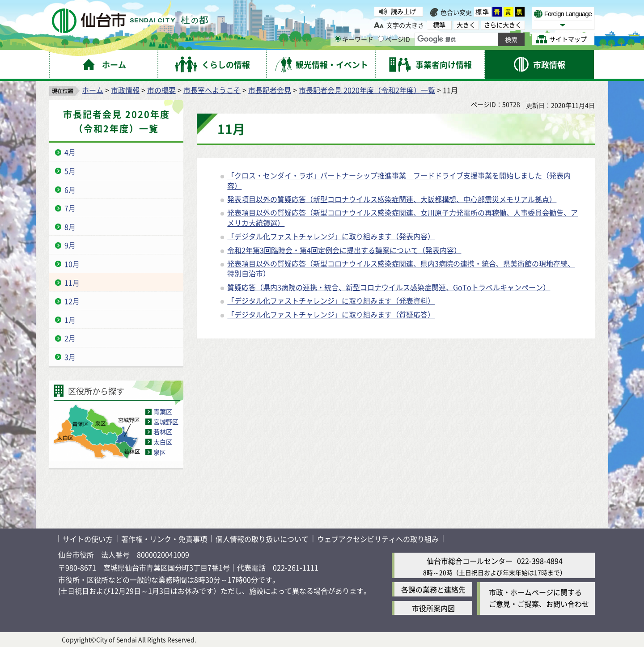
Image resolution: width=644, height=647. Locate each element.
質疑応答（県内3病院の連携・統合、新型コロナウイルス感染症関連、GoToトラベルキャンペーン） (389, 287)
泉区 (160, 452)
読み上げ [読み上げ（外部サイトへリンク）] (403, 11)
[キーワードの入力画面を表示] (338, 39)
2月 (70, 338)
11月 (72, 283)
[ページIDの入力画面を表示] (381, 39)
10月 (72, 264)
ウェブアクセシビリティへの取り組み (378, 539)
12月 (72, 301)
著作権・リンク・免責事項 (164, 539)
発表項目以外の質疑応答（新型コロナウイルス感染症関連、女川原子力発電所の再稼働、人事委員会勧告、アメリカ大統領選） (402, 217)
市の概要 (161, 90)
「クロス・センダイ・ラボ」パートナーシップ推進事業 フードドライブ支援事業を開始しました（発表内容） (399, 180)
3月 (70, 357)
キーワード (354, 39)
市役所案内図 (433, 608)
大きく (466, 25)
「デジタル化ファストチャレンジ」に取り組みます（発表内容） (331, 236)
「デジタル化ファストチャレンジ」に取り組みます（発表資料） (331, 300)
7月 (70, 208)
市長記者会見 (270, 90)
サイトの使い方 (88, 539)
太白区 (163, 442)
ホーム (93, 90)
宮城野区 (166, 422)
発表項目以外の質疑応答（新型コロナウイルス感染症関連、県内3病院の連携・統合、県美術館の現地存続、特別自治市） (401, 268)
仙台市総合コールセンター (470, 561)
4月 (70, 152)
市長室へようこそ (212, 90)
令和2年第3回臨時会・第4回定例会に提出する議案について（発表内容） (344, 250)
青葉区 (163, 411)
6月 (70, 190)
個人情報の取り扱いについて (262, 539)
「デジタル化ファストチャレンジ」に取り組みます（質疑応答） (331, 314)
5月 (70, 171)
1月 (70, 320)
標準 (483, 12)
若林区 (163, 431)
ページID (394, 39)
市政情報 (125, 90)
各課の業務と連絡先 (433, 589)
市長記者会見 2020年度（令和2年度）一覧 (367, 90)
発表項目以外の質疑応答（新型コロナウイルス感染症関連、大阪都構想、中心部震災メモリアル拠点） (392, 199)
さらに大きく (503, 25)
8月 (70, 227)
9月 (70, 245)
